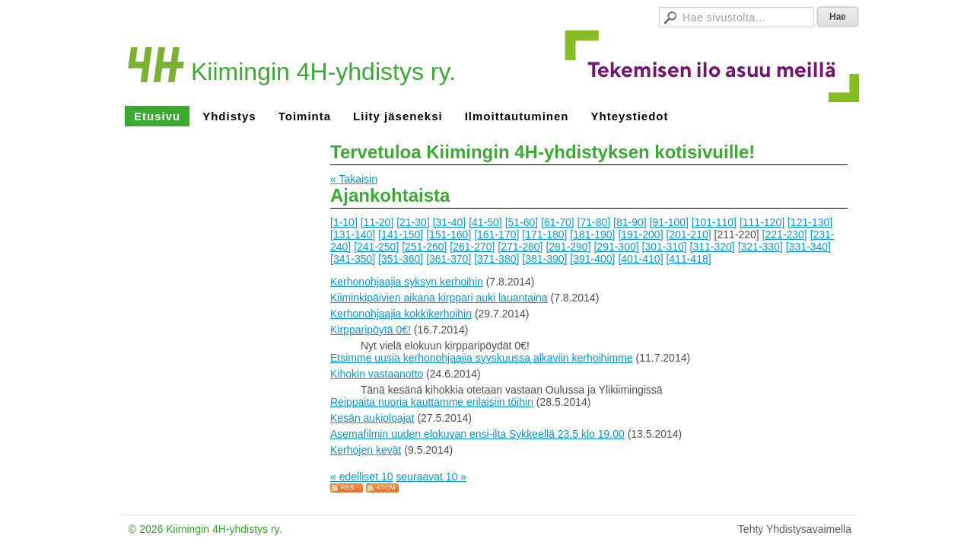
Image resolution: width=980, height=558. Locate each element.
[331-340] (808, 247)
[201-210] (688, 234)
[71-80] (594, 222)
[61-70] (558, 222)
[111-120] (762, 222)
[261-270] (472, 247)
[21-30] (413, 222)
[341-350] (353, 259)
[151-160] (449, 234)
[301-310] (665, 247)
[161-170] (496, 234)
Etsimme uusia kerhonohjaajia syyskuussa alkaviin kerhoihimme (482, 358)
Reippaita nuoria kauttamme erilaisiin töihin (432, 402)
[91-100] (669, 222)
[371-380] (496, 259)
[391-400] (592, 259)
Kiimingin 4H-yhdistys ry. (323, 72)
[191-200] (640, 234)
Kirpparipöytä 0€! (371, 330)
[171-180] (544, 234)
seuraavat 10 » (431, 477)
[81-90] (630, 222)
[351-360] (401, 259)
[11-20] (377, 222)
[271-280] (520, 247)
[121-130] (810, 222)
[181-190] (592, 234)
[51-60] (522, 222)
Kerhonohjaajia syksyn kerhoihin (407, 282)
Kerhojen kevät (366, 450)
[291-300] (616, 247)
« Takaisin (354, 179)
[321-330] (760, 247)
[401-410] (640, 259)
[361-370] (449, 259)
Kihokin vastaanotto (377, 374)
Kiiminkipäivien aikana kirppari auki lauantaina (439, 298)
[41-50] (485, 222)
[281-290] (568, 247)
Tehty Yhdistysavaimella (795, 529)
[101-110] (714, 222)
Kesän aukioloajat (372, 418)
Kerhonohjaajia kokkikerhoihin (401, 314)
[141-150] (401, 234)
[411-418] (688, 259)
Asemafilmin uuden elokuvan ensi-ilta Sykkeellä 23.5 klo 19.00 (477, 434)
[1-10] (344, 222)
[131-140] (353, 234)
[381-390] (544, 259)
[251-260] (424, 247)
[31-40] (450, 222)
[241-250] (376, 247)
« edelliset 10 (362, 477)
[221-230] (785, 234)
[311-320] (713, 247)
